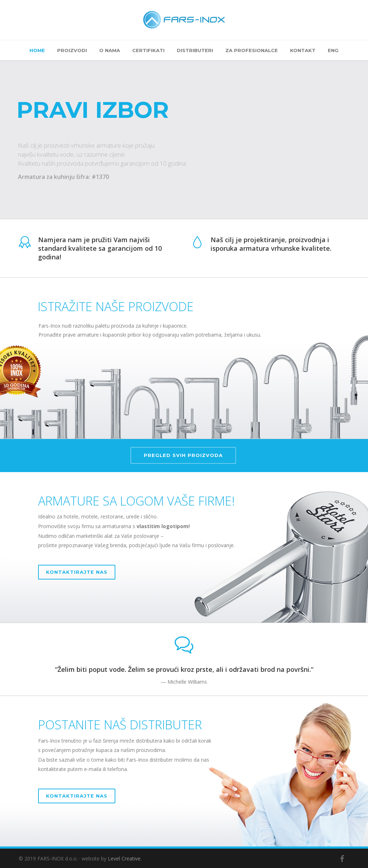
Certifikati (148, 50)
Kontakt (303, 50)
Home (37, 50)
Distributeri (195, 50)
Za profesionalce (252, 50)
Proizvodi (72, 50)
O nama (110, 50)
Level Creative (124, 858)
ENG (333, 50)
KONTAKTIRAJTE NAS (77, 572)
